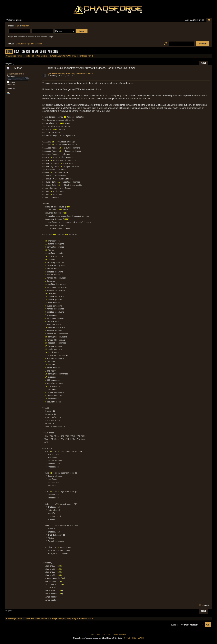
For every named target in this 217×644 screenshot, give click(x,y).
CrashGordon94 (15, 74)
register (25, 26)
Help (17, 52)
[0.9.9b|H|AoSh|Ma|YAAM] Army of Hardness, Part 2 (70, 73)
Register (53, 52)
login (17, 26)
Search (26, 52)
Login (43, 52)
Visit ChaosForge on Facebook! (29, 44)
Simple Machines (119, 635)
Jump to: (175, 625)
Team (35, 52)
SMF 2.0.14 (95, 635)
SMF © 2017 (107, 635)
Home (9, 52)
